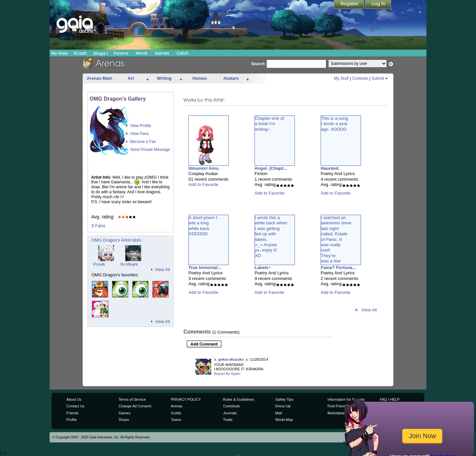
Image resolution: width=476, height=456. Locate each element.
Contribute (232, 406)
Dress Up (283, 406)
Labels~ (263, 268)
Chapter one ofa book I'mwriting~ (269, 124)
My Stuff (341, 78)
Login (378, 5)
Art (131, 78)
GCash (80, 53)
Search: (258, 64)
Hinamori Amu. (204, 168)
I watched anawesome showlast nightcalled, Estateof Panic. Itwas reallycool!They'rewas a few (336, 239)
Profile (72, 420)
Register (349, 5)
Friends (73, 413)
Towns (176, 420)
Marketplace (337, 413)
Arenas (177, 406)
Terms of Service (132, 399)
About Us (74, 399)
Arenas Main (99, 78)
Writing (164, 78)
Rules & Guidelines (239, 399)
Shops (101, 53)
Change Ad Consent (135, 406)
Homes (199, 78)
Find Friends (338, 406)
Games (162, 53)
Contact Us (76, 406)
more (147, 79)
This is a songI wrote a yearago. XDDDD (335, 124)
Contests (360, 78)
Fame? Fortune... (338, 268)
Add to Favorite (203, 184)
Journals (230, 413)
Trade (228, 420)
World (141, 53)
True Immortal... (205, 268)
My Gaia (59, 53)
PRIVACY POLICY (186, 399)
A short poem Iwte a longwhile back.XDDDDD (203, 226)
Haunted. (330, 168)
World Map (284, 420)
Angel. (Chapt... (271, 168)
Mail (279, 413)
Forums (121, 53)
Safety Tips (284, 399)
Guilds (176, 413)
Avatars (231, 78)
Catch (183, 53)
